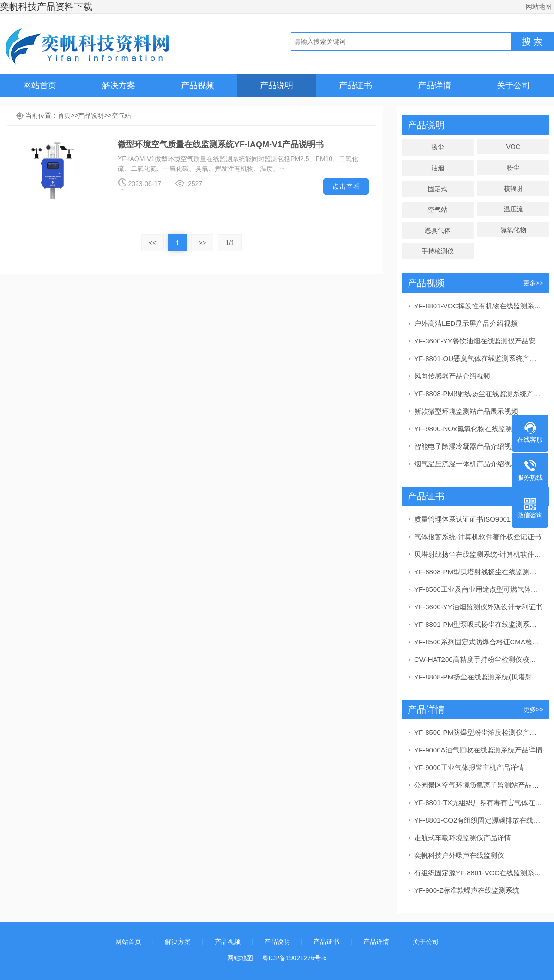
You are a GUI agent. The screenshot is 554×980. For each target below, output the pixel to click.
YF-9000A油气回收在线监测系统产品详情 (478, 750)
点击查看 (346, 186)
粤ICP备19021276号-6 (295, 958)
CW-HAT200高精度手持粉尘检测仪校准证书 (478, 659)
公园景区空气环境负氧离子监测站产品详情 (478, 785)
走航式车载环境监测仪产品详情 (463, 838)
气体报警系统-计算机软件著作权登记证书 (478, 537)
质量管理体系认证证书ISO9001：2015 (474, 519)
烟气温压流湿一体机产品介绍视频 (466, 464)
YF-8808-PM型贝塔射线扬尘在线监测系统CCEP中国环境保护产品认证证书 (478, 572)
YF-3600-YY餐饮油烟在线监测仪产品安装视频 (478, 341)
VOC (513, 147)
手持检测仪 (438, 251)
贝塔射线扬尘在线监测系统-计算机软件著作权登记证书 (478, 554)
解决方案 (119, 85)
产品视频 (198, 85)
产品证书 (355, 85)
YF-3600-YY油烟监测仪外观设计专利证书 (478, 607)
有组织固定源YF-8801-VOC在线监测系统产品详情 (478, 873)
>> (202, 243)
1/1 (230, 243)
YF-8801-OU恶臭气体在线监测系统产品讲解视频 (478, 358)
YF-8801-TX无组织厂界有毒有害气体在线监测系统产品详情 (478, 803)
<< (152, 243)
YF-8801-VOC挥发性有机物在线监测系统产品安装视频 (478, 306)
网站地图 (539, 6)
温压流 (513, 209)
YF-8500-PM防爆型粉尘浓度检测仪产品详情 (478, 732)
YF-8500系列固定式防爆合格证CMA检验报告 (478, 642)
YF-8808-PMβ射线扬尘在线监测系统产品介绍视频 (478, 394)
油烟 (438, 168)
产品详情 (434, 85)
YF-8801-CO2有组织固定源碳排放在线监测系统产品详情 (478, 820)
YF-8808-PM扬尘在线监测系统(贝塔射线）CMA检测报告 (478, 677)
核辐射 (513, 188)
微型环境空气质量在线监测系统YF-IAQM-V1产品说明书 (221, 144)
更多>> (533, 283)
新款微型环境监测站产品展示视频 (466, 411)
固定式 (438, 189)
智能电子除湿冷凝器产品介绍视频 (466, 446)
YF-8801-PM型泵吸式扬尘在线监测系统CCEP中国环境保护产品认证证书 (478, 624)
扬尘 (438, 147)
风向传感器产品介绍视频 (452, 376)
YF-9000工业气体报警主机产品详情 (469, 767)
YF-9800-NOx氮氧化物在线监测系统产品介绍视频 (478, 429)
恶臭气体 (438, 230)
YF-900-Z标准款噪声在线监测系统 (467, 890)
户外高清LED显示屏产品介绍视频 (466, 323)
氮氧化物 (513, 230)
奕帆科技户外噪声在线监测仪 (459, 855)
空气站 (121, 115)
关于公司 (513, 85)
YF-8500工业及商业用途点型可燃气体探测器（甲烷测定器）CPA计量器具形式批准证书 (478, 589)
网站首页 (40, 85)
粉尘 (513, 168)
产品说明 (277, 85)
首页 (64, 115)
